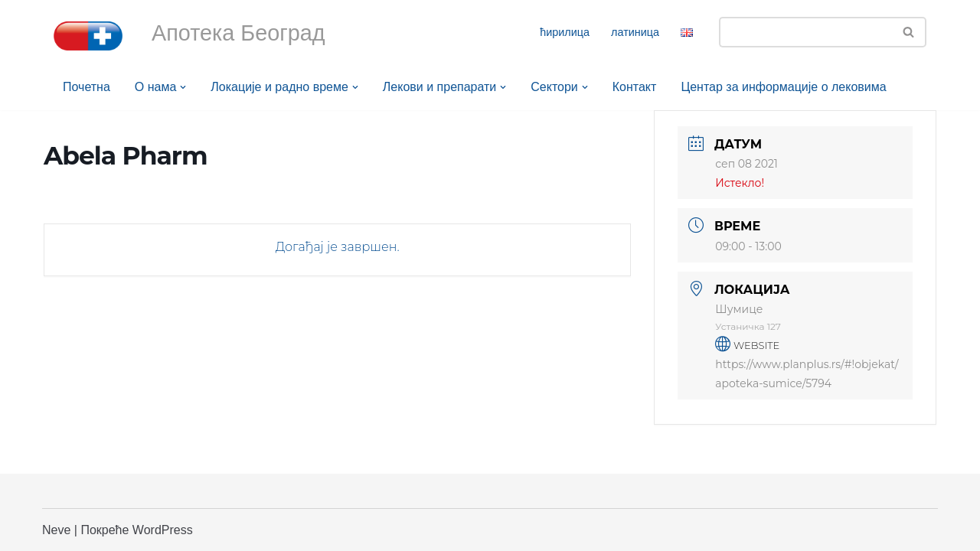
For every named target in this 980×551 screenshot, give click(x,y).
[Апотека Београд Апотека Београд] (88, 36)
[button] (183, 87)
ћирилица (565, 32)
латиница (635, 32)
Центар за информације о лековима (784, 87)
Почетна (87, 87)
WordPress (163, 530)
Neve (56, 530)
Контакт (635, 87)
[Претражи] (805, 32)
